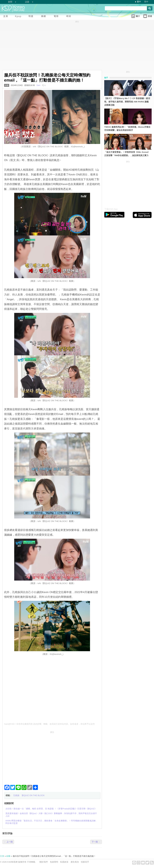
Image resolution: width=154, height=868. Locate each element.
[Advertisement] (52, 757)
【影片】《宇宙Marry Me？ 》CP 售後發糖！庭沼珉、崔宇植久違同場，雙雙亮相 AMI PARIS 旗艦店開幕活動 (127, 102)
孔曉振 (16, 795)
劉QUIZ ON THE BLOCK (33, 795)
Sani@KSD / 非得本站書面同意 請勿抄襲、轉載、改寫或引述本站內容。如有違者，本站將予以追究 (49, 724)
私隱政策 (64, 862)
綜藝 (7, 85)
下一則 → (96, 842)
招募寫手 (85, 862)
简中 (146, 2)
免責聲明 (54, 862)
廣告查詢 (75, 862)
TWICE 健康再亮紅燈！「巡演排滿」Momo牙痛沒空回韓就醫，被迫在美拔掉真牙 (127, 129)
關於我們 (44, 862)
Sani (38, 85)
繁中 (139, 2)
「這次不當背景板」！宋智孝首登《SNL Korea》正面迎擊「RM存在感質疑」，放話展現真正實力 (127, 154)
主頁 (2, 856)
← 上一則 (8, 842)
